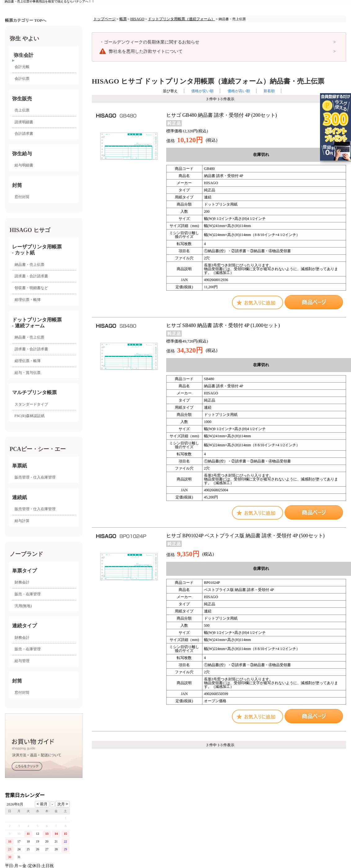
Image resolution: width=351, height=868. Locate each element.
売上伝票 (22, 110)
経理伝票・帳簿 (28, 300)
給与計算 (22, 521)
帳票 (123, 19)
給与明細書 (24, 165)
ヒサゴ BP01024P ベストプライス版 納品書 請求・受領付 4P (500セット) (245, 536)
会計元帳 (22, 67)
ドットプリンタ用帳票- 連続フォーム (37, 323)
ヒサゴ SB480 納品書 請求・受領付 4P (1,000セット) (223, 325)
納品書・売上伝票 (29, 265)
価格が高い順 (239, 91)
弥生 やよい (24, 39)
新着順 (269, 91)
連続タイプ (24, 626)
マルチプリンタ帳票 (34, 392)
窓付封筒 (22, 197)
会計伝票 (22, 79)
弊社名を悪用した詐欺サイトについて (146, 51)
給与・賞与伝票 (28, 373)
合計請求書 (24, 134)
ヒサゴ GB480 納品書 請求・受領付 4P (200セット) (222, 115)
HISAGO (137, 19)
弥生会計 (24, 55)
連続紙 (20, 497)
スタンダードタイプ (31, 404)
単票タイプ (24, 571)
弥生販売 (22, 99)
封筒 (17, 185)
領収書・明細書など (31, 288)
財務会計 (22, 582)
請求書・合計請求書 (31, 276)
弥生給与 (22, 154)
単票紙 (20, 466)
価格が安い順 (202, 91)
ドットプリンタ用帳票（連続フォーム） (181, 19)
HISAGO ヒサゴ (30, 230)
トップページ (104, 19)
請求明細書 (24, 122)
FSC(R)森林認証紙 (30, 416)
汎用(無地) (23, 606)
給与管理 (22, 661)
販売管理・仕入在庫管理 (35, 477)
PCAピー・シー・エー (38, 449)
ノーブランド (26, 554)
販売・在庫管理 (28, 594)
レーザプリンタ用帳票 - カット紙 (37, 250)
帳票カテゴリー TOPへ (26, 20)
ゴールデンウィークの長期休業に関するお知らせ (149, 42)
